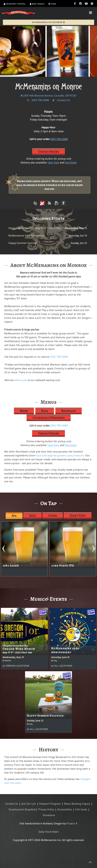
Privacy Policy (46, 809)
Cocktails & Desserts (49, 418)
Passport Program (50, 804)
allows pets (21, 380)
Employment (16, 809)
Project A (72, 823)
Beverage (69, 411)
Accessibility (65, 809)
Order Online (48, 152)
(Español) (30, 809)
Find (52, 4)
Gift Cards (81, 809)
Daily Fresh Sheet (49, 832)
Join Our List (29, 804)
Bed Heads (37, 4)
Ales (32, 515)
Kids (45, 411)
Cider (53, 515)
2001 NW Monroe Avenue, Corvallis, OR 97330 (49, 96)
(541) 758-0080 (38, 100)
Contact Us (61, 100)
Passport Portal (15, 4)
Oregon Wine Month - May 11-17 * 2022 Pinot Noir (38, 228)
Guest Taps (77, 515)
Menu (24, 411)
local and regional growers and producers (60, 455)
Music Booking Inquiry (77, 804)
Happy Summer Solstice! (23, 243)
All (14, 515)
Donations (49, 815)
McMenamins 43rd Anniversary (27, 236)
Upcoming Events (48, 218)
